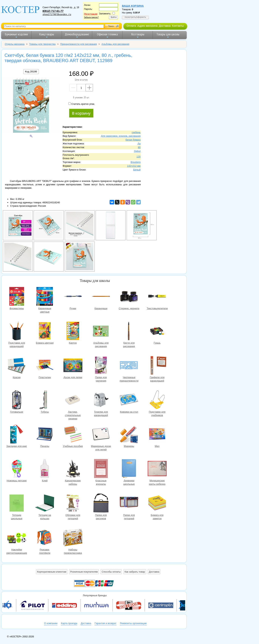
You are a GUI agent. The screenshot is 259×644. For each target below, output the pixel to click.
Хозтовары (138, 35)
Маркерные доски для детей (101, 435)
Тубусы (45, 400)
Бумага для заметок (157, 504)
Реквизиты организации (133, 623)
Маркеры (129, 435)
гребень (136, 132)
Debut (137, 151)
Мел (157, 435)
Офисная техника (107, 35)
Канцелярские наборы (73, 469)
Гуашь (157, 331)
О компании (51, 623)
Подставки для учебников (157, 400)
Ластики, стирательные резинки (73, 400)
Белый (137, 170)
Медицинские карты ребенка (157, 469)
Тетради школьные (17, 504)
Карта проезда (69, 623)
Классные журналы (101, 469)
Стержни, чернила (129, 297)
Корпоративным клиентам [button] (52, 572)
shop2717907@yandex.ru (57, 15)
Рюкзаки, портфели (45, 538)
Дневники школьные (129, 469)
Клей (45, 469)
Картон (73, 331)
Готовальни (17, 400)
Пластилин (45, 366)
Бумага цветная (45, 331)
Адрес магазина (147, 26)
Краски (17, 366)
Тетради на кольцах (45, 504)
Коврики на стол (129, 400)
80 (139, 147)
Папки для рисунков (101, 504)
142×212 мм (134, 166)
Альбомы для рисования (101, 331)
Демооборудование (77, 35)
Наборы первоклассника (73, 538)
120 (138, 157)
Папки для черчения (101, 366)
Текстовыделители (157, 297)
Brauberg (136, 162)
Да (139, 144)
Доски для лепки (73, 366)
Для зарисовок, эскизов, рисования (121, 136)
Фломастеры (17, 297)
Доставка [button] (154, 572)
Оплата (131, 26)
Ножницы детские (17, 469)
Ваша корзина (133, 6)
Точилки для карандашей (101, 400)
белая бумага (133, 140)
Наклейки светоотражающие (17, 538)
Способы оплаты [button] (111, 572)
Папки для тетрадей (129, 504)
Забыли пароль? (91, 17)
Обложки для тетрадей (73, 504)
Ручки (73, 297)
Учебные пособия (73, 435)
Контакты (178, 26)
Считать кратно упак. (82, 104)
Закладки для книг (17, 435)
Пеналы (45, 435)
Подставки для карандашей (17, 331)
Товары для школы (168, 35)
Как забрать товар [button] (135, 572)
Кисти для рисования (129, 331)
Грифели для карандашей (157, 366)
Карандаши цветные (45, 297)
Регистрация (91, 14)
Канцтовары (47, 35)
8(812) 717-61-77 (53, 11)
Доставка (165, 26)
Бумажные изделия (16, 35)
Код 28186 (31, 72)
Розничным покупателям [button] (84, 572)
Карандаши (101, 297)
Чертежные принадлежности (129, 366)
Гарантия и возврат (106, 623)
